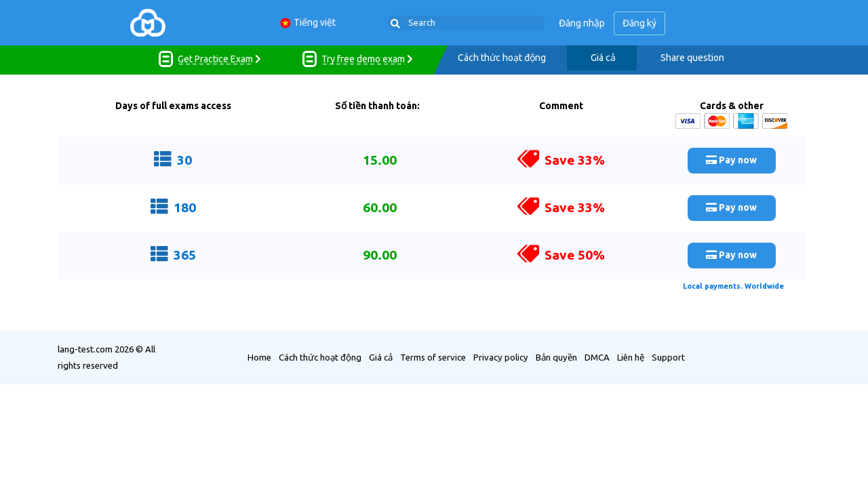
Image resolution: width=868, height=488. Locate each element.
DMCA (597, 357)
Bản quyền (556, 357)
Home (259, 357)
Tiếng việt (308, 23)
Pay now (731, 159)
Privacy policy (501, 357)
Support (668, 357)
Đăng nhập (583, 23)
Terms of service (433, 357)
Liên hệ (631, 357)
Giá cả (603, 58)
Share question (692, 58)
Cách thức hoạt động (502, 58)
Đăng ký (640, 23)
